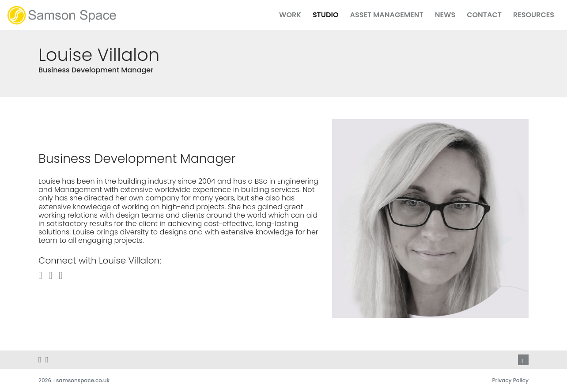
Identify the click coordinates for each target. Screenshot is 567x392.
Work (290, 15)
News (445, 15)
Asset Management (386, 15)
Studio (326, 15)
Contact (484, 15)
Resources (534, 15)
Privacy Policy (510, 380)
